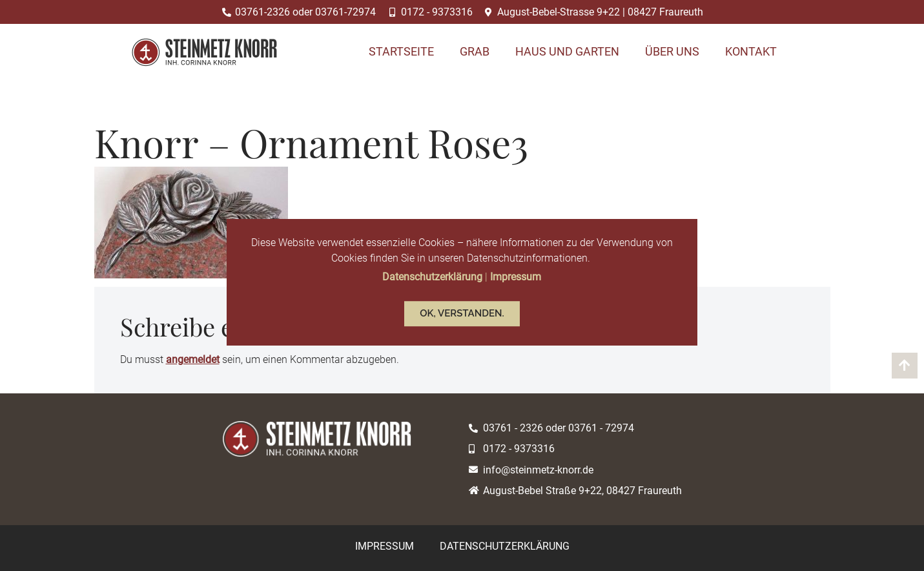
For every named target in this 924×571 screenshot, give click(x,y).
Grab (475, 51)
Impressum (385, 546)
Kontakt (751, 51)
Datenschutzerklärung (505, 546)
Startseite (401, 51)
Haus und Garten (567, 51)
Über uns (672, 51)
